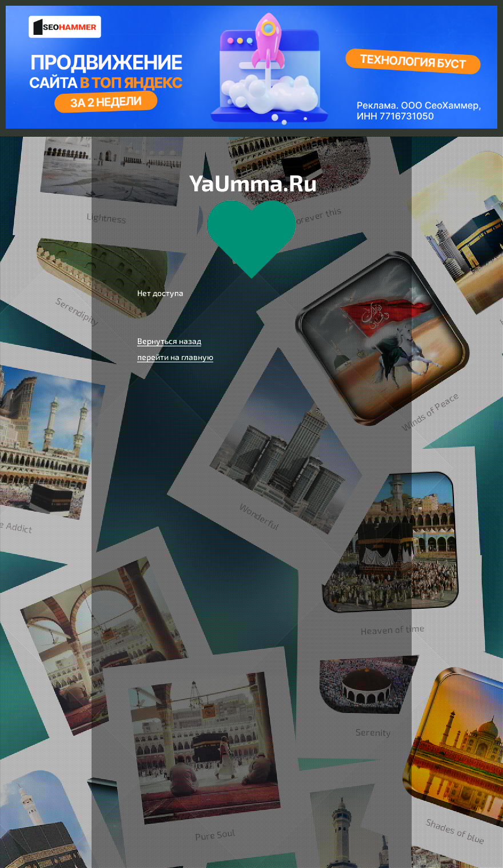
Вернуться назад (169, 341)
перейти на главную (175, 357)
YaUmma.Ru (253, 182)
